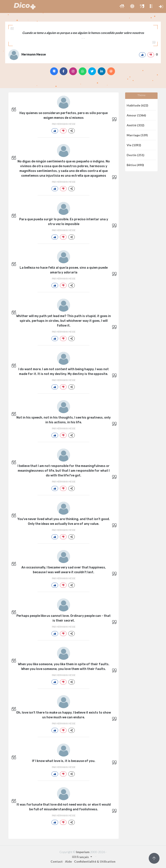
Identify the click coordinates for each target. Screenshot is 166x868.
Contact (57, 861)
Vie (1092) (134, 145)
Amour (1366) (136, 115)
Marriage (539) (137, 135)
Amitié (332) (136, 125)
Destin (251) (136, 155)
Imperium (83, 852)
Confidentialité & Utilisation (95, 861)
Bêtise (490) (135, 165)
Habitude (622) (137, 105)
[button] (122, 6)
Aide (68, 861)
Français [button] (81, 857)
